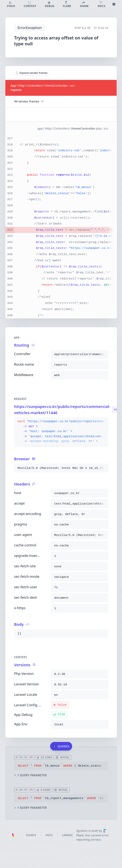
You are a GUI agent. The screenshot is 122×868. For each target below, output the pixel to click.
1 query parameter (30, 775)
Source (31, 835)
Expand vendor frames (32, 73)
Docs (49, 835)
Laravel (68, 835)
